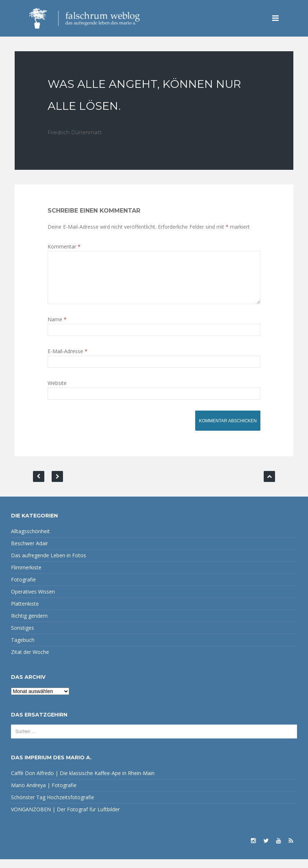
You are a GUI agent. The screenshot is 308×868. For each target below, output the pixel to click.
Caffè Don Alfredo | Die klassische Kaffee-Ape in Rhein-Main (83, 782)
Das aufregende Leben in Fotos (49, 564)
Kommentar (64, 246)
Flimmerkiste (26, 576)
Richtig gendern (29, 624)
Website (57, 392)
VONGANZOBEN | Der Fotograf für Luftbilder (65, 818)
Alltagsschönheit (30, 540)
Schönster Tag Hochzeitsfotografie (53, 806)
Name (57, 328)
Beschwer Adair (29, 552)
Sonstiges (23, 637)
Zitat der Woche (30, 661)
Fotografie (23, 588)
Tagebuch (23, 649)
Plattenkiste (25, 612)
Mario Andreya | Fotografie (44, 794)
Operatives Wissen (33, 600)
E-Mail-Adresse (68, 360)
